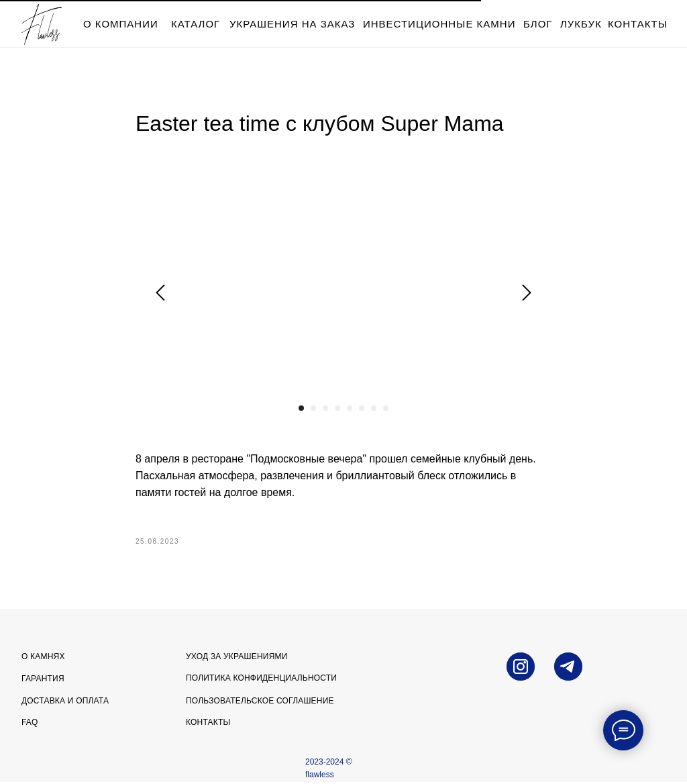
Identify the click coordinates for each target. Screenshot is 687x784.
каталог (196, 24)
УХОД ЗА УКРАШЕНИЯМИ (237, 658)
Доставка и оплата (65, 703)
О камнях (43, 658)
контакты (638, 24)
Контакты (208, 724)
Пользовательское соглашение (260, 703)
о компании (121, 24)
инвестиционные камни (439, 24)
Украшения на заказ (292, 24)
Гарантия (43, 681)
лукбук (581, 24)
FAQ (30, 724)
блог (538, 24)
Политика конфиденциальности (261, 680)
